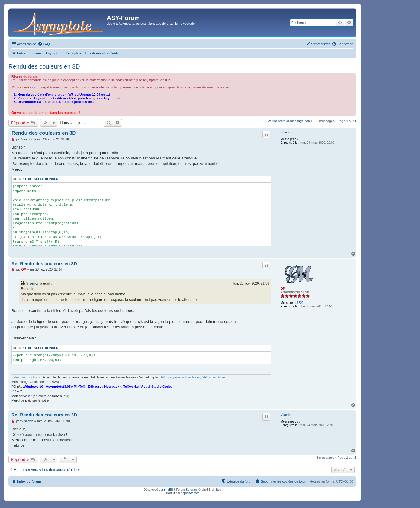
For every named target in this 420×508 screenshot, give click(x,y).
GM (283, 289)
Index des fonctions (26, 377)
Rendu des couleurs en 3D (44, 66)
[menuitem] (44, 44)
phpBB (168, 490)
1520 (300, 303)
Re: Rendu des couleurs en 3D (44, 264)
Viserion (286, 132)
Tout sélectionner (41, 179)
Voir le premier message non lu (291, 121)
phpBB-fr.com (190, 493)
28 (298, 139)
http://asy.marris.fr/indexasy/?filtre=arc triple (193, 377)
